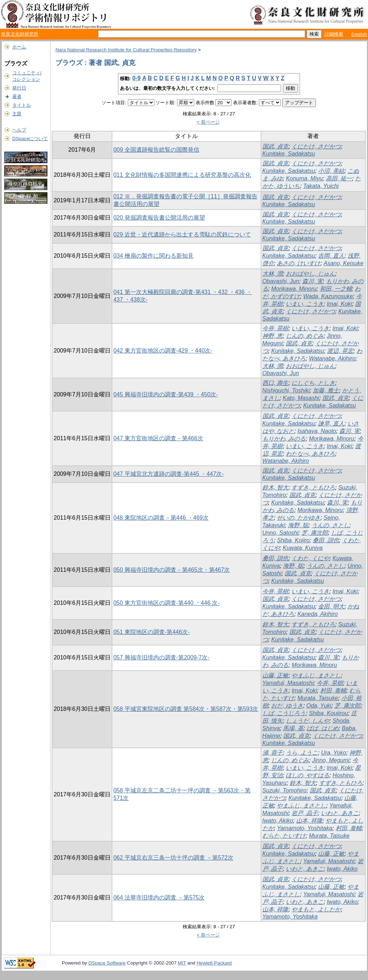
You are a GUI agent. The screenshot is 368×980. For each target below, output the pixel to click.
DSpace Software (107, 963)
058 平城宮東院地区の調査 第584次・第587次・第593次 (186, 709)
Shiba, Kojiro (293, 540)
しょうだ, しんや (308, 721)
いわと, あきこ (340, 813)
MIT (182, 963)
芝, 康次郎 (315, 533)
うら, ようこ (302, 753)
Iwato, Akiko (278, 821)
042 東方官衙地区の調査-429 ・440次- (163, 351)
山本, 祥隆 (309, 821)
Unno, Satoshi (281, 533)
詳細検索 (334, 34)
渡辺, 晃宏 (340, 351)
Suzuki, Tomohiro (285, 790)
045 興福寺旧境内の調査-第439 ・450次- (166, 394)
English (359, 34)
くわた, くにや (310, 558)
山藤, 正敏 (276, 675)
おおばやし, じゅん (310, 274)
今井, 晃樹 (276, 328)
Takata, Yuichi (321, 186)
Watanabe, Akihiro (332, 358)
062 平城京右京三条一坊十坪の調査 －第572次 (173, 858)
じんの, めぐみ (305, 336)
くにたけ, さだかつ (316, 146)
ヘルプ (19, 130)
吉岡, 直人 (331, 256)
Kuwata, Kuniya (302, 548)
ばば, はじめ (323, 728)
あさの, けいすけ (299, 263)
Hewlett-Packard (214, 963)
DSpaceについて (30, 139)
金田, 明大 (331, 606)
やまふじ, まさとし (316, 675)
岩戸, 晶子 (305, 813)
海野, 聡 (298, 525)
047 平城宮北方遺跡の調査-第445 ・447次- (169, 474)
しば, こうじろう (284, 713)
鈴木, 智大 (276, 487)
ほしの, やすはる (308, 775)
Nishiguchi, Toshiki (286, 390)
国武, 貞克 (276, 146)
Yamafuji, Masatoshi (288, 683)
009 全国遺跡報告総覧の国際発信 (156, 150)
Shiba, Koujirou (328, 713)
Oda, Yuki (319, 706)
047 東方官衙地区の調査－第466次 (158, 438)
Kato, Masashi (301, 398)
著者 (17, 96)
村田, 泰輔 (333, 691)
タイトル (22, 105)
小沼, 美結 (331, 171)
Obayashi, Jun (281, 281)
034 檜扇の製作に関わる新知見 (153, 256)
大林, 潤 (273, 274)
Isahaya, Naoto (317, 431)
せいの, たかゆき (299, 518)
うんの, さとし (330, 525)
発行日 (19, 88)
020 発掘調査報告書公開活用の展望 (159, 218)
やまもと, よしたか (316, 909)
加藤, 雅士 (326, 390)
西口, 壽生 (276, 383)
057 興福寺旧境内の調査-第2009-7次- (162, 657)
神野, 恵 (273, 336)
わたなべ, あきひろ (310, 454)
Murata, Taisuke (318, 698)
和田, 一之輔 (336, 289)
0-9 (137, 78)
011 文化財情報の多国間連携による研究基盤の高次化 (182, 175)
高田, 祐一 (339, 178)
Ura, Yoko (334, 753)
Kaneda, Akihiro (317, 614)
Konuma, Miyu (304, 178)
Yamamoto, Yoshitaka (304, 828)
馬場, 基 (293, 728)
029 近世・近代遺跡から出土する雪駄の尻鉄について (182, 234)
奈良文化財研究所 (20, 34)
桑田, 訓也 (326, 540)
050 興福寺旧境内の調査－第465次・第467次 (172, 570)
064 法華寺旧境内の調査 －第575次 (159, 898)
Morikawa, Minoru (294, 289)
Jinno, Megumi (331, 760)
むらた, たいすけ (284, 836)
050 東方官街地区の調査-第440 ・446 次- (167, 603)
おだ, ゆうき (287, 706)
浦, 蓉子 (273, 753)
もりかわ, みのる (284, 439)
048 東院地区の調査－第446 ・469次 (161, 518)
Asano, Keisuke (343, 263)
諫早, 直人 (331, 424)
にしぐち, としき (313, 383)
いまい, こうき (305, 304)
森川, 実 (313, 281)
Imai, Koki (339, 304)
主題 (17, 114)
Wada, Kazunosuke (328, 296)
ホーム (19, 47)
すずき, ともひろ (313, 487)
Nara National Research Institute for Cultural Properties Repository (126, 50)
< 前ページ (208, 122)
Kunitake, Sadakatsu (289, 154)
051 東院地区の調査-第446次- (152, 632)
